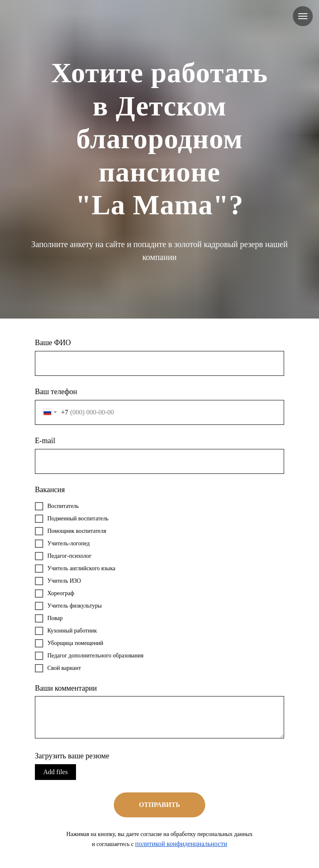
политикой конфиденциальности (181, 844)
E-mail (45, 441)
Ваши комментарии (66, 688)
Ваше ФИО (53, 343)
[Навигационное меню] (303, 16)
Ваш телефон (56, 392)
